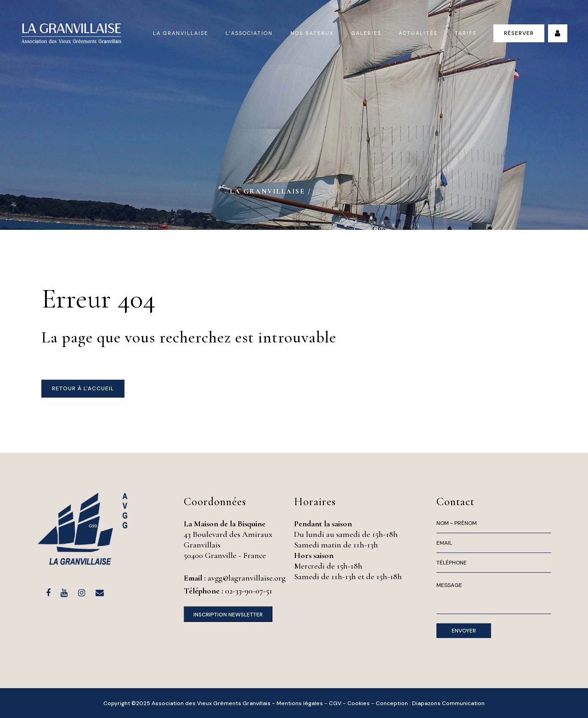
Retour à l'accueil (83, 388)
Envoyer (464, 631)
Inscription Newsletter (228, 615)
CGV (335, 703)
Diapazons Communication (448, 703)
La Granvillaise (267, 191)
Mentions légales (300, 703)
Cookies (359, 703)
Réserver (519, 33)
